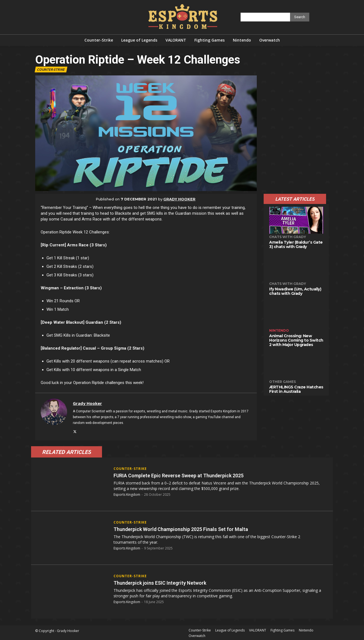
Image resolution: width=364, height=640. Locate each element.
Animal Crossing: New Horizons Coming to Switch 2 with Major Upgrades (296, 340)
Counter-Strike (51, 70)
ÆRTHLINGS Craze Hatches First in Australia (296, 389)
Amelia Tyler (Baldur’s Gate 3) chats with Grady (296, 244)
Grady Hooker (179, 199)
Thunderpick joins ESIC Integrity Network (170, 582)
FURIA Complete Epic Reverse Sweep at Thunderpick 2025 (192, 474)
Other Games (282, 382)
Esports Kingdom (127, 494)
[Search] (300, 17)
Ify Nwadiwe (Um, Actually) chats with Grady (295, 291)
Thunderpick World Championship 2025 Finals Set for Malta (194, 528)
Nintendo (279, 330)
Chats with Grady (288, 237)
